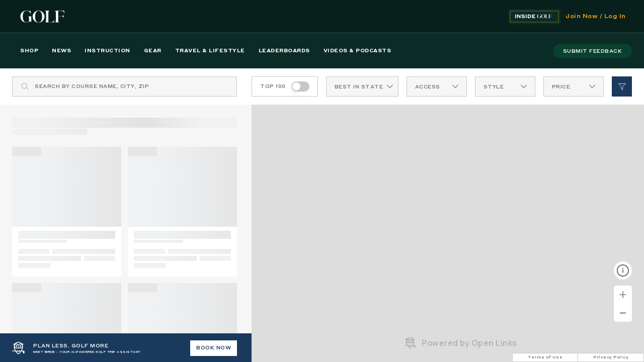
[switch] (300, 86)
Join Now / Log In (596, 17)
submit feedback (593, 51)
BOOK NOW (214, 348)
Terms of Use (545, 357)
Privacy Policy (611, 357)
